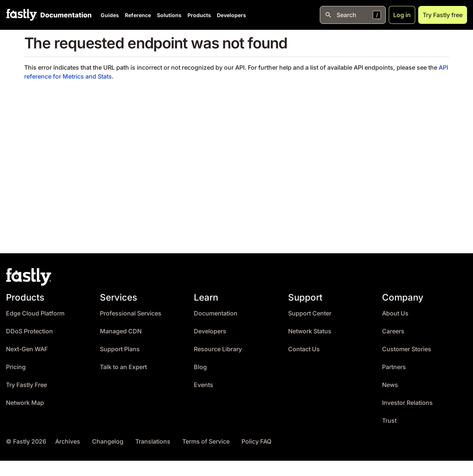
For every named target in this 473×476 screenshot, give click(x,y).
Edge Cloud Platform (35, 313)
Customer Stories (407, 349)
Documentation (216, 313)
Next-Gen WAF (27, 349)
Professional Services (131, 313)
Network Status (310, 331)
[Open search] (353, 15)
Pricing (16, 367)
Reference (138, 15)
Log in (402, 15)
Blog (200, 367)
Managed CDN (121, 331)
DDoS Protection (29, 331)
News (390, 385)
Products (199, 15)
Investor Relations (407, 403)
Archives (68, 442)
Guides (110, 15)
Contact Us (304, 349)
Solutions (169, 15)
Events (204, 385)
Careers (393, 331)
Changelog (108, 442)
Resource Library (218, 349)
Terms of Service (206, 442)
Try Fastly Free (26, 385)
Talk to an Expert (123, 367)
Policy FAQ (256, 442)
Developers (231, 15)
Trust (389, 421)
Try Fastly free (443, 15)
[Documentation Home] (64, 15)
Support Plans (120, 349)
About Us (395, 313)
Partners (394, 367)
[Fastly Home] (22, 15)
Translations (153, 442)
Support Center (310, 313)
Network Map (25, 403)
